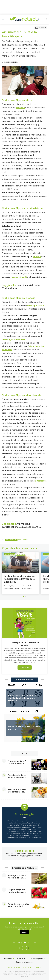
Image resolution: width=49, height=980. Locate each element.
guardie (37, 257)
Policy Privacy (28, 967)
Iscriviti (25, 932)
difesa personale (36, 305)
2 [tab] (26, 596)
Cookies (39, 967)
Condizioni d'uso (14, 967)
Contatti (21, 959)
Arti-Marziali (23, 540)
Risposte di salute (24, 962)
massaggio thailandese (14, 339)
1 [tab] (24, 596)
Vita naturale (11, 540)
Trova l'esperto (36, 959)
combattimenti (19, 277)
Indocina (21, 108)
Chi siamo (8, 959)
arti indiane (41, 481)
